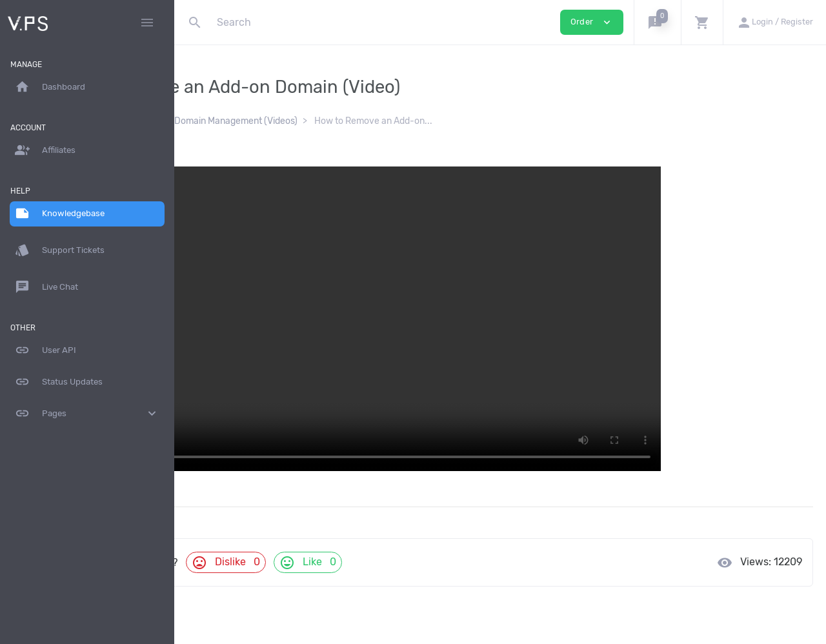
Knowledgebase (230, 121)
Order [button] (592, 22)
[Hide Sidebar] (147, 23)
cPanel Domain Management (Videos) (356, 121)
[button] (657, 22)
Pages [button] (87, 414)
